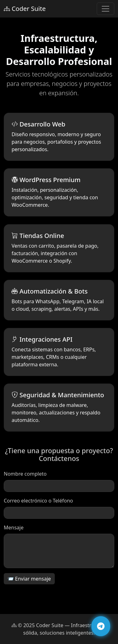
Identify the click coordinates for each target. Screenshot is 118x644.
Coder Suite (25, 9)
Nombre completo (25, 475)
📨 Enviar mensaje (29, 580)
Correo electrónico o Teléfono (38, 502)
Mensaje (14, 529)
